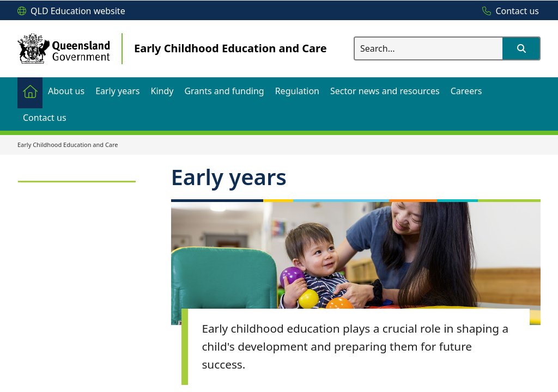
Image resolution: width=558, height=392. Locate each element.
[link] (77, 177)
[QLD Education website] (71, 11)
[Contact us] (508, 11)
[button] (521, 48)
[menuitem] (30, 91)
